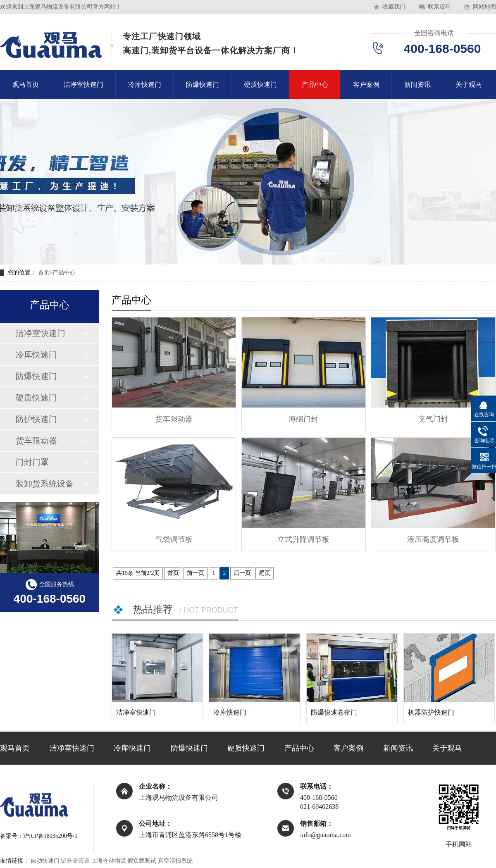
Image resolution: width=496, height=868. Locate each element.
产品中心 (315, 85)
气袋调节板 (174, 539)
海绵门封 (303, 419)
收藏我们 (394, 7)
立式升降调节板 (303, 539)
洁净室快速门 (83, 85)
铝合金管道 (75, 861)
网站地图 (484, 7)
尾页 (265, 573)
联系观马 (439, 7)
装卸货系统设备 (45, 484)
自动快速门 (45, 861)
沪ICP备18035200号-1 (50, 836)
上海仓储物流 (109, 861)
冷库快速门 (145, 85)
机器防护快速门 (431, 712)
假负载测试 (142, 861)
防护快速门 (36, 419)
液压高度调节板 (433, 539)
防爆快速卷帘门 (334, 712)
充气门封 (433, 419)
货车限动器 (36, 441)
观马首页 (26, 85)
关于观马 (469, 85)
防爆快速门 (203, 85)
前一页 (196, 573)
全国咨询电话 (434, 33)
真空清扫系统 (175, 861)
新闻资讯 (417, 85)
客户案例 (366, 85)
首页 (44, 273)
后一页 (242, 573)
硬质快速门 (260, 85)
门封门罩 (32, 462)
